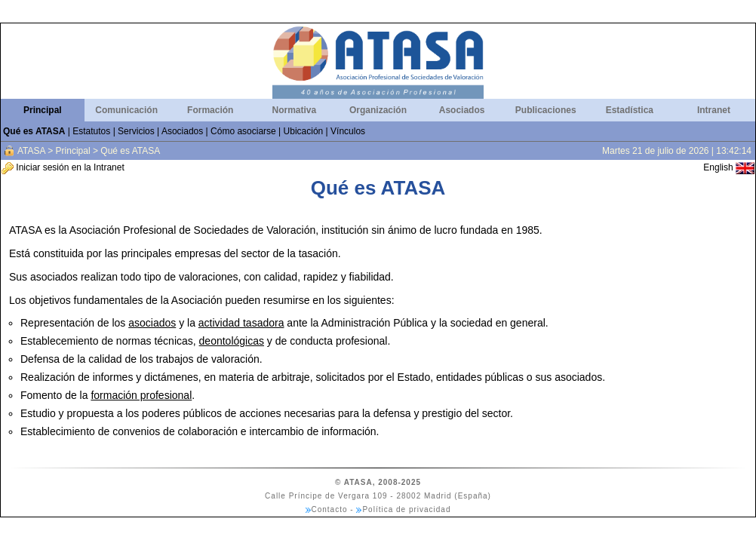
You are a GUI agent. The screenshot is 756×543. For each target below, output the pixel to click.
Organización (378, 110)
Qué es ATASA (34, 131)
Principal (43, 110)
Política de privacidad (406, 509)
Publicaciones (546, 110)
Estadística (630, 110)
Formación (210, 110)
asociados (152, 323)
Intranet (714, 110)
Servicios (136, 131)
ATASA (31, 151)
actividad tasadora (241, 323)
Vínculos (348, 131)
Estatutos (91, 131)
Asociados (462, 110)
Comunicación (126, 110)
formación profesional (141, 395)
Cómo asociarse (243, 131)
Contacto (330, 509)
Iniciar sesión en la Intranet (63, 167)
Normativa (295, 110)
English (729, 167)
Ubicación (304, 131)
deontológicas (232, 341)
